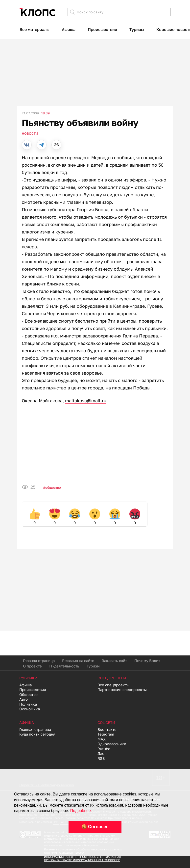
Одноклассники (112, 744)
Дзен (102, 753)
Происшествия (102, 29)
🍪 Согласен (95, 827)
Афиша (69, 29)
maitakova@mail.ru (86, 401)
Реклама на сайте (78, 661)
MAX (102, 739)
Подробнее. (81, 811)
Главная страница (39, 661)
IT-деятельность (64, 666)
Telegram (106, 734)
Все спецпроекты (113, 685)
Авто (24, 699)
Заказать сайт (114, 661)
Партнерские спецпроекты (122, 689)
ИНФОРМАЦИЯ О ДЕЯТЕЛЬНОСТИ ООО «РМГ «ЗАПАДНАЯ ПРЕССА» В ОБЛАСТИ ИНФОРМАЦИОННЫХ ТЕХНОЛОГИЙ (83, 858)
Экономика (30, 709)
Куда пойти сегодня (37, 734)
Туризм (137, 29)
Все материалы (35, 29)
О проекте (32, 666)
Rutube (104, 749)
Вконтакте (107, 729)
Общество (53, 487)
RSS (101, 758)
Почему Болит (147, 661)
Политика (28, 704)
